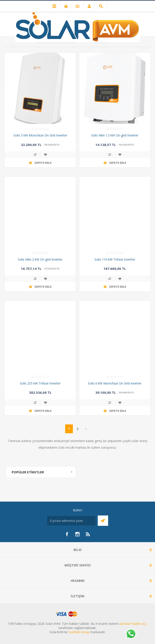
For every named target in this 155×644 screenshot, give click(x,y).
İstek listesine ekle (45, 155)
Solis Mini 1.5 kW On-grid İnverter (115, 135)
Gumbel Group (79, 632)
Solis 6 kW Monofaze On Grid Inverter (115, 383)
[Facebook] (67, 534)
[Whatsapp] (131, 634)
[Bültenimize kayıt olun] (71, 521)
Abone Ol (103, 521)
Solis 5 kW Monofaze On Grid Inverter (40, 135)
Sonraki (86, 429)
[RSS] (88, 534)
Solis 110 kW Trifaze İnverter (115, 259)
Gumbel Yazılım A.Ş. (133, 624)
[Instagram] (77, 534)
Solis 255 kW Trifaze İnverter (40, 383)
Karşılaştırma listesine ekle (35, 155)
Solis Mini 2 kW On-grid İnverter (40, 259)
